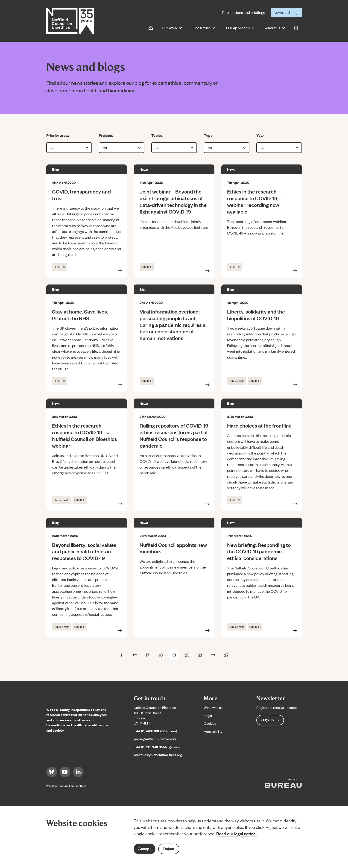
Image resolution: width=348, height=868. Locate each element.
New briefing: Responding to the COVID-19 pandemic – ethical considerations (259, 551)
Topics (158, 135)
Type (211, 135)
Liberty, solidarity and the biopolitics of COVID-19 (256, 315)
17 (148, 655)
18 (161, 655)
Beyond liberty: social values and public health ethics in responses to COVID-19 (84, 551)
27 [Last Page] (226, 655)
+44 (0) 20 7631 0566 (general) (158, 747)
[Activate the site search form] (296, 28)
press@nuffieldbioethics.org (155, 739)
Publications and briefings (244, 12)
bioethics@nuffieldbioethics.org (158, 755)
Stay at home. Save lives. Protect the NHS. (80, 315)
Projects (106, 135)
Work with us (213, 707)
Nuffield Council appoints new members (173, 548)
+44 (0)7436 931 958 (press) (155, 731)
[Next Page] (213, 655)
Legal (208, 715)
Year (263, 135)
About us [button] (275, 28)
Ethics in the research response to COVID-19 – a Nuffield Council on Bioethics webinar (85, 435)
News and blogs (287, 12)
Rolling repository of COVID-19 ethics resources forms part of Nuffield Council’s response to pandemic (174, 435)
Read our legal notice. (236, 833)
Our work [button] (172, 28)
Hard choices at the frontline (259, 425)
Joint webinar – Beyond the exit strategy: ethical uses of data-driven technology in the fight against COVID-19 (173, 201)
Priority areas (58, 135)
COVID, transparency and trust (81, 195)
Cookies (210, 723)
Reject (169, 849)
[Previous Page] (135, 655)
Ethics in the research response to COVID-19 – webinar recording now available (254, 201)
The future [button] (204, 28)
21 (200, 655)
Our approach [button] (240, 28)
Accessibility (213, 731)
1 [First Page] (121, 655)
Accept (145, 849)
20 (187, 655)
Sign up (270, 720)
